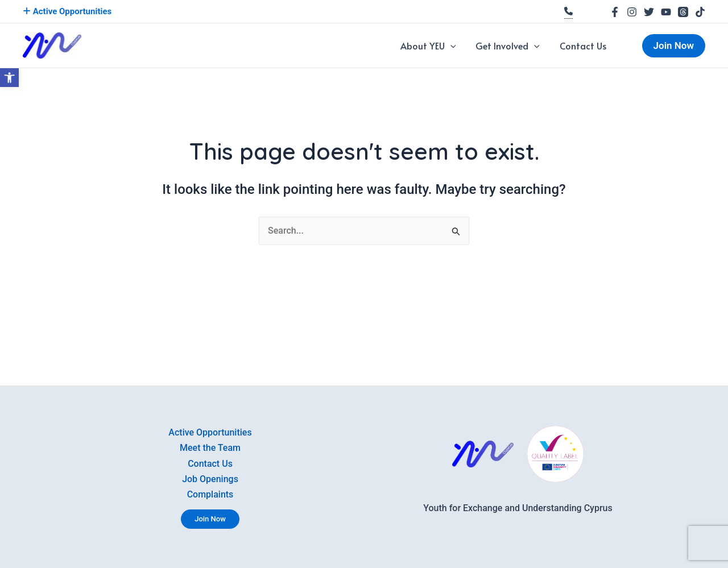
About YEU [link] (449, 45)
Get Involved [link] (521, 45)
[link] (9, 78)
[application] (471, 45)
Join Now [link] (210, 519)
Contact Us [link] (588, 45)
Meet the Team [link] (210, 444)
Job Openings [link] (210, 477)
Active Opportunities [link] (67, 11)
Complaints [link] (210, 494)
